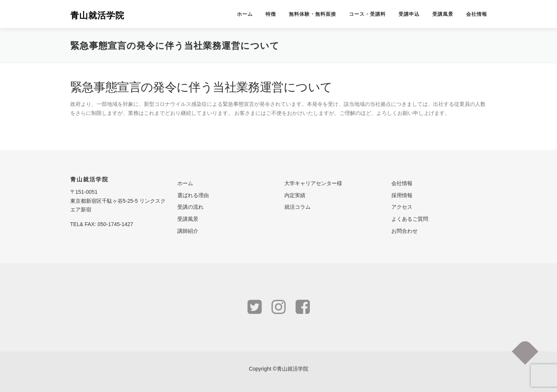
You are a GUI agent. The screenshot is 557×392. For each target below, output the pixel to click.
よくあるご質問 (410, 219)
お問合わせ (405, 231)
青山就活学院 (97, 15)
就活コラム (297, 207)
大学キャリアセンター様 (313, 183)
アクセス (402, 207)
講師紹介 (188, 231)
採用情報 (402, 195)
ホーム (245, 14)
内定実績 (295, 195)
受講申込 (409, 14)
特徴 (271, 14)
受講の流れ (190, 207)
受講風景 (443, 14)
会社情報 (477, 14)
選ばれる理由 (193, 195)
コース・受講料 (367, 14)
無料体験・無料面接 (312, 14)
